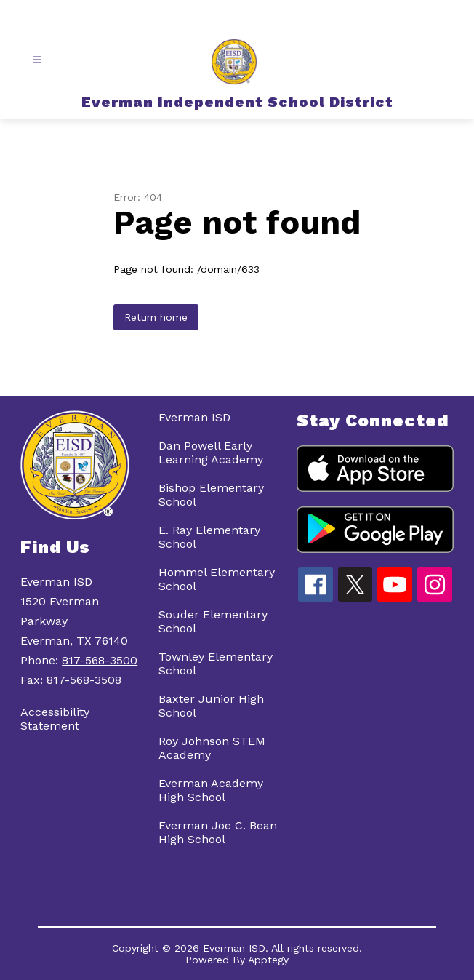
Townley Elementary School (216, 664)
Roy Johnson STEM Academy (212, 748)
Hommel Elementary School (217, 579)
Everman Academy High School (211, 790)
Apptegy (268, 960)
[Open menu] (37, 60)
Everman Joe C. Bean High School (218, 832)
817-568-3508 (84, 680)
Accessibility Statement (55, 719)
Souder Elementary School (213, 621)
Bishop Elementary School (211, 495)
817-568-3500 (100, 660)
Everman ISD (194, 417)
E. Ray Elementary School (209, 537)
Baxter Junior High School (211, 706)
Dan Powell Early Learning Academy (211, 453)
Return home (156, 317)
